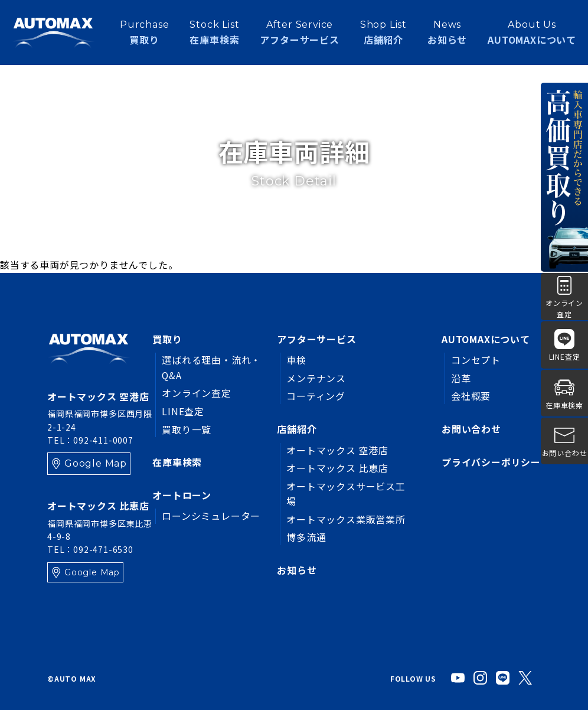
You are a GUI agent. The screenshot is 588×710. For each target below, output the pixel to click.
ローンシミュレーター (211, 516)
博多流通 (307, 538)
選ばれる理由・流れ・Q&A (211, 367)
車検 (297, 360)
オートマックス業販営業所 (347, 519)
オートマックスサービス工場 (347, 494)
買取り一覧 (187, 429)
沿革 (461, 378)
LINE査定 (183, 411)
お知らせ (447, 32)
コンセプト (476, 360)
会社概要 (471, 396)
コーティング (316, 396)
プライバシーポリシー (491, 462)
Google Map (96, 463)
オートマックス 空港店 (338, 450)
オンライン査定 (197, 393)
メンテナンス (317, 378)
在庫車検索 (177, 462)
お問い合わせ (471, 429)
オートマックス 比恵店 (338, 468)
